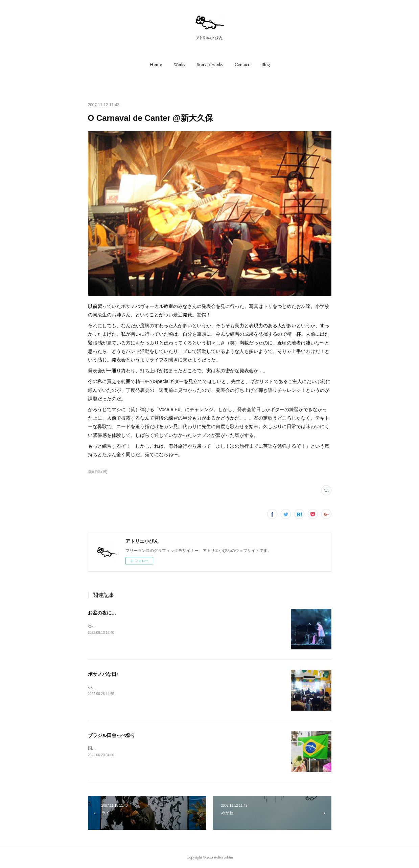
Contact (242, 64)
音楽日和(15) (98, 472)
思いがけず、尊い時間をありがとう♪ (121, 626)
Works (179, 64)
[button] (156, 64)
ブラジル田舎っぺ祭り (112, 735)
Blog (266, 64)
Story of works (210, 64)
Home (156, 64)
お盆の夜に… (102, 613)
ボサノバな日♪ (103, 674)
